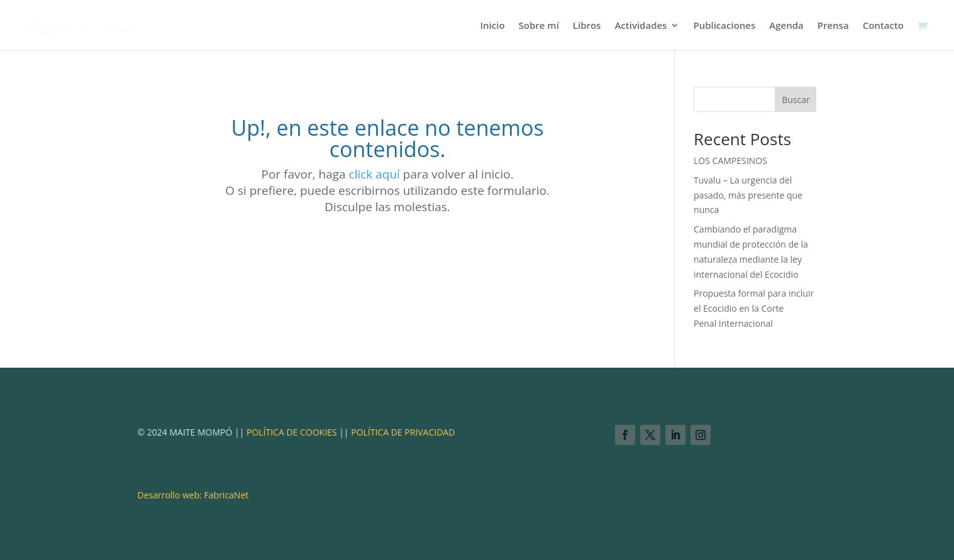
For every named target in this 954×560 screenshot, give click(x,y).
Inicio (492, 26)
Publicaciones (724, 26)
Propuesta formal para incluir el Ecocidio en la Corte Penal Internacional (754, 308)
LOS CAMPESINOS (730, 161)
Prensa (833, 26)
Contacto (883, 26)
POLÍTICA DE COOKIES (290, 432)
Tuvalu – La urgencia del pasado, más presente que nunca (748, 195)
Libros (587, 26)
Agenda (786, 26)
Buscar (796, 100)
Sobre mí (539, 26)
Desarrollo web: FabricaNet (193, 495)
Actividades (641, 26)
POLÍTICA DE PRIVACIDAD (403, 432)
